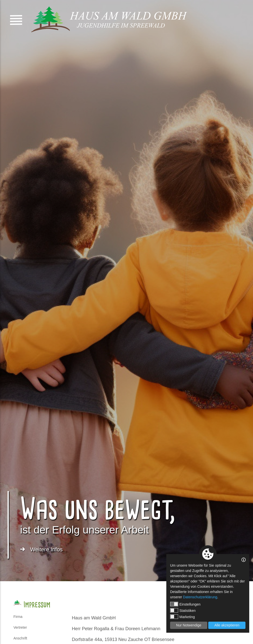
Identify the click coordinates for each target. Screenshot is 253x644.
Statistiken (183, 610)
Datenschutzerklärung (200, 597)
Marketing (182, 617)
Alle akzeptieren (227, 625)
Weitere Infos (46, 549)
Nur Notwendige (189, 625)
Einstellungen (185, 604)
